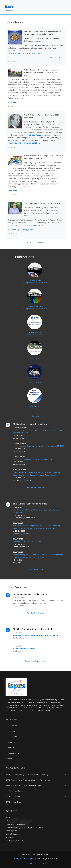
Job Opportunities (12, 753)
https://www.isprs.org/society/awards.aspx (24, 53)
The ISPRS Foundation (14, 791)
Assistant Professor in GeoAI (25, 648)
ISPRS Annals (11, 731)
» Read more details (57, 57)
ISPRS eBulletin (11, 737)
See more (35, 416)
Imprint (31, 858)
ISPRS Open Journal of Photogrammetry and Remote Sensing (29, 780)
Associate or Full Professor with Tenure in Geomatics (35, 635)
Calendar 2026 (11, 742)
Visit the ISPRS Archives (35, 488)
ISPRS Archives (11, 726)
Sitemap (9, 759)
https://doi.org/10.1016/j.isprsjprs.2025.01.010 (25, 143)
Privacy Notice (19, 858)
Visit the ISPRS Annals (36, 570)
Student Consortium (13, 796)
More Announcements (35, 243)
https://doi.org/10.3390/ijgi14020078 (22, 230)
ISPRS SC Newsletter (13, 802)
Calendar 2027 (11, 748)
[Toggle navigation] (64, 5)
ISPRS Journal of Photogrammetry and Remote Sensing (27, 774)
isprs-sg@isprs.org (17, 841)
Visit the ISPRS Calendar (36, 613)
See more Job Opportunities (35, 661)
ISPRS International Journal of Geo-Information (23, 785)
